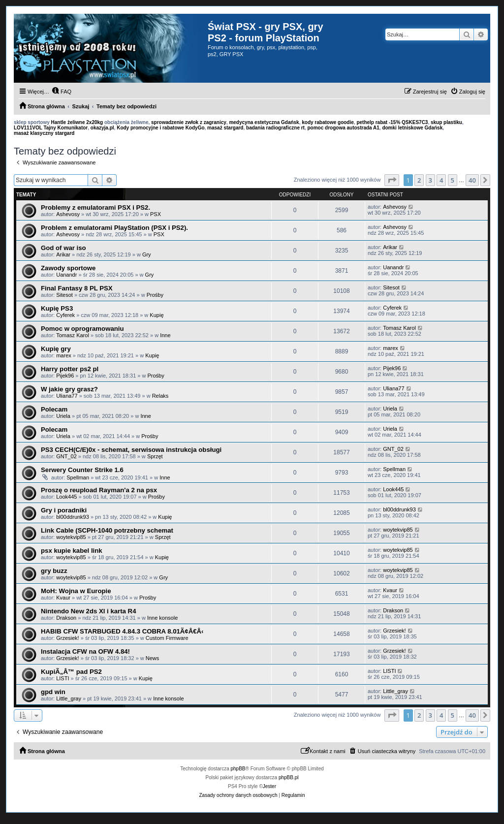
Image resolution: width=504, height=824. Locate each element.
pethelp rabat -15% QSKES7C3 (392, 122)
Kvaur (63, 598)
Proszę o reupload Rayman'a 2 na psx (99, 490)
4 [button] (441, 180)
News (153, 658)
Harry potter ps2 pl (70, 369)
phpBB (238, 769)
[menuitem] (62, 92)
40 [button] (472, 180)
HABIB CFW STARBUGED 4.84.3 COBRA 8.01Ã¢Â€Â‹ (122, 631)
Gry (147, 254)
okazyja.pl (102, 128)
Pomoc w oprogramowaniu (82, 329)
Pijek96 (65, 376)
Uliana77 (67, 396)
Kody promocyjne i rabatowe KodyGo (160, 128)
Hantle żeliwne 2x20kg (77, 122)
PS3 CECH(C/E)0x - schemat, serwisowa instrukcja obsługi (131, 450)
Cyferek (65, 315)
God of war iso (63, 248)
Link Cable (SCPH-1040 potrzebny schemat (107, 530)
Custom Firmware (167, 638)
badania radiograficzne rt (275, 128)
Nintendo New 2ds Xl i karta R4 (88, 611)
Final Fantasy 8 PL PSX (77, 288)
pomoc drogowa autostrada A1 (344, 128)
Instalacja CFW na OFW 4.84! (85, 651)
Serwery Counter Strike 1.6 (82, 470)
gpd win (53, 692)
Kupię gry (56, 349)
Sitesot (64, 295)
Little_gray (69, 698)
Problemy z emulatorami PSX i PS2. (95, 207)
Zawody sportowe (68, 268)
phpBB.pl (289, 777)
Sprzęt (155, 456)
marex (64, 355)
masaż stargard (225, 128)
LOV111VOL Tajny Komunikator (51, 128)
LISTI (63, 678)
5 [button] (453, 180)
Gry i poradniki (64, 510)
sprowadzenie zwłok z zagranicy (189, 122)
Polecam (54, 409)
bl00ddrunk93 (73, 517)
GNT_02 (66, 456)
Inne (165, 335)
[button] (392, 180)
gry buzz (54, 571)
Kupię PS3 (57, 308)
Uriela (63, 416)
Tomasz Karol (73, 335)
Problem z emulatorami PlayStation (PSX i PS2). (114, 228)
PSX (156, 214)
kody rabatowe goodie (328, 122)
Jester (269, 786)
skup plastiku (446, 122)
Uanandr (66, 275)
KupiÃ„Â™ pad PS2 (71, 672)
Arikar (63, 254)
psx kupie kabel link (72, 551)
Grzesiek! (67, 638)
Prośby (155, 295)
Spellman (78, 477)
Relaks (160, 396)
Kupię (157, 315)
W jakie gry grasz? (69, 389)
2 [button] (419, 180)
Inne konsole (162, 618)
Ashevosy (68, 214)
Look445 (66, 497)
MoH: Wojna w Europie (76, 591)
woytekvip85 (71, 537)
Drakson (66, 618)
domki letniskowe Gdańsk (412, 128)
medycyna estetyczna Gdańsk (264, 122)
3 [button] (430, 180)
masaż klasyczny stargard (44, 133)
